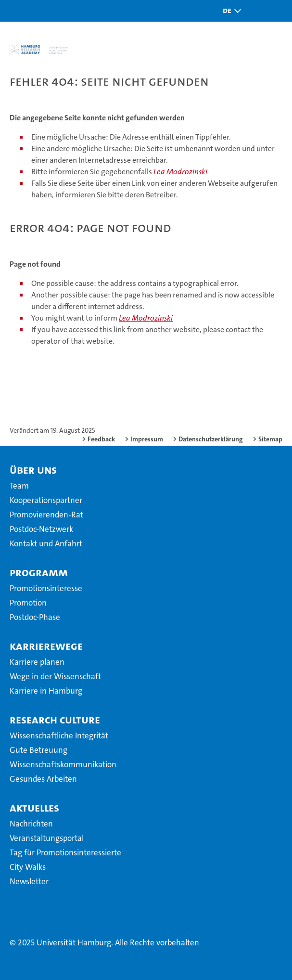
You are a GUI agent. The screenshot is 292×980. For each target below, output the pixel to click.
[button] (229, 11)
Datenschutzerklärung (211, 439)
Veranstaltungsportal (47, 838)
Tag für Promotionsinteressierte (65, 852)
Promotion (28, 603)
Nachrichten (31, 824)
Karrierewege (46, 646)
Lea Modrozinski (180, 172)
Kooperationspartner (46, 500)
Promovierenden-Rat (46, 515)
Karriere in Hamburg (46, 691)
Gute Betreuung (38, 750)
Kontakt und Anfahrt (46, 543)
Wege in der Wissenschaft (55, 676)
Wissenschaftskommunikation (63, 764)
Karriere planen (37, 662)
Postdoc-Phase (35, 617)
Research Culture (55, 720)
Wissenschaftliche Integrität (59, 735)
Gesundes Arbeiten (43, 779)
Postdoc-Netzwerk (41, 529)
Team (19, 486)
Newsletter (29, 881)
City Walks (28, 867)
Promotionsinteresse (46, 588)
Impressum (147, 439)
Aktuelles (34, 808)
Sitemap (270, 439)
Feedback (101, 439)
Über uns (33, 470)
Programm (39, 572)
